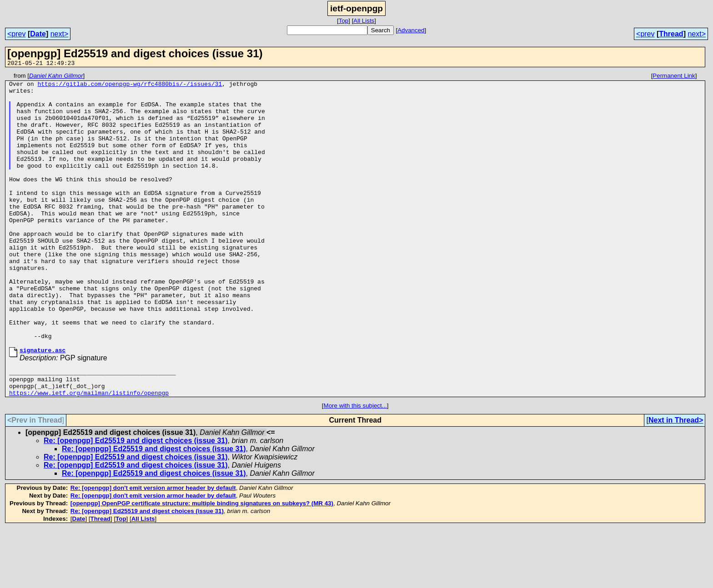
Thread (671, 34)
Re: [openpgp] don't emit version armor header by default (153, 548)
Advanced (411, 30)
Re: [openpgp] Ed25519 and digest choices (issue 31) (136, 501)
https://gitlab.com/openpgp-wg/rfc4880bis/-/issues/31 (130, 86)
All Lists (364, 21)
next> (60, 34)
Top (344, 21)
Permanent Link (674, 77)
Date (38, 34)
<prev (16, 34)
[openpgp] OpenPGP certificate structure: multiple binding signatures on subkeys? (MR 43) (202, 563)
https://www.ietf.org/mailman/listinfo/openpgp (89, 453)
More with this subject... (355, 466)
